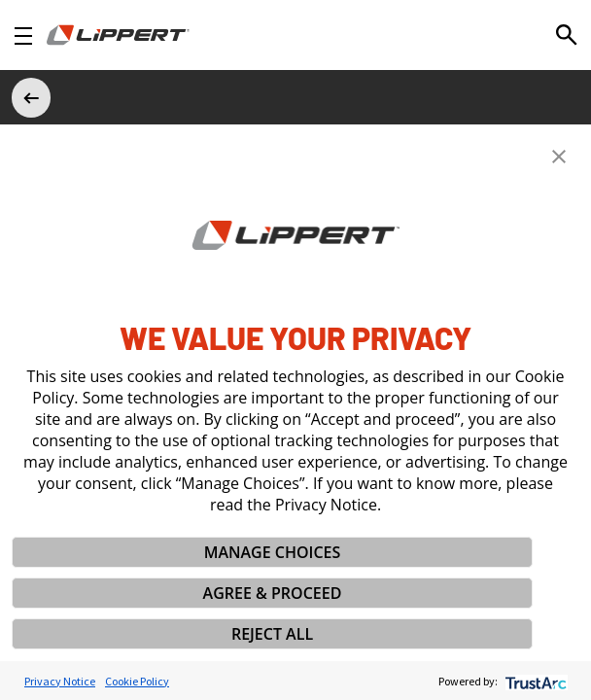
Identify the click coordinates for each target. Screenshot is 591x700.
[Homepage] (118, 35)
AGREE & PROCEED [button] (273, 593)
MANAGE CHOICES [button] (273, 552)
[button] (559, 157)
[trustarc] (534, 681)
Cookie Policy (137, 681)
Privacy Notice (60, 681)
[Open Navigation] (23, 35)
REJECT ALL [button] (272, 634)
